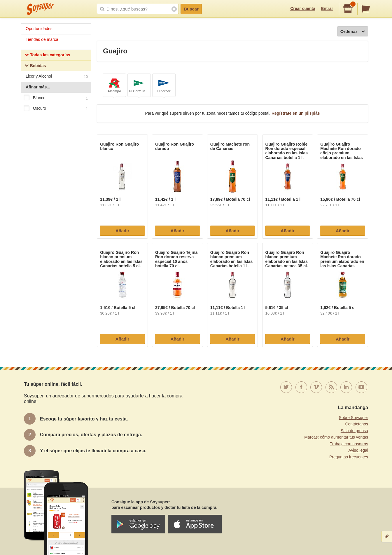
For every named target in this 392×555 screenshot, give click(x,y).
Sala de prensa (354, 431)
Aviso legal (358, 450)
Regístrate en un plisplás (296, 113)
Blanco (56, 98)
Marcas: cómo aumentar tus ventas (336, 437)
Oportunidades (39, 29)
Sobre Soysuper (353, 418)
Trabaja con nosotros (349, 444)
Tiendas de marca (42, 39)
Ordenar (353, 32)
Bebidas (35, 66)
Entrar (327, 8)
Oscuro (56, 109)
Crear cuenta (303, 8)
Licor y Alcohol (57, 77)
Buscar (191, 9)
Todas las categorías (47, 56)
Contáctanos (357, 424)
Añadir (123, 231)
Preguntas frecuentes (349, 457)
